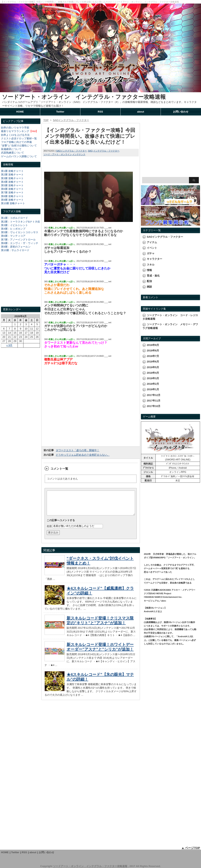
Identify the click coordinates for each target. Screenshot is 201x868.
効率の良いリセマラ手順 (15, 128)
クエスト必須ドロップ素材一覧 (19, 138)
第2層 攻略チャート (12, 175)
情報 (149, 270)
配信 (149, 281)
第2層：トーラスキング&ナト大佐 (20, 222)
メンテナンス (79, 154)
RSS (100, 112)
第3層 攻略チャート (12, 178)
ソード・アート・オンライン (58, 154)
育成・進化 (153, 276)
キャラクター (154, 259)
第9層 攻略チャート (12, 200)
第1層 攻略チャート (12, 171)
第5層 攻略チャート (12, 185)
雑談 (149, 287)
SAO (90, 151)
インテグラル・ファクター (106, 151)
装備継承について (11, 149)
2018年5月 (153, 367)
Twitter (60, 112)
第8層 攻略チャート (12, 196)
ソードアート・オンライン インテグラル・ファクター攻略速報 (84, 97)
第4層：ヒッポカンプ (13, 229)
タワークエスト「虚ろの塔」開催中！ (78, 450)
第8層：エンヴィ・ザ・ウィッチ (20, 243)
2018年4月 (153, 373)
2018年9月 (153, 345)
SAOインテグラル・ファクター (71, 151)
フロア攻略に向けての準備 (16, 142)
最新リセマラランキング (15, 131)
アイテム (152, 242)
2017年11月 (154, 401)
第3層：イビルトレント (14, 225)
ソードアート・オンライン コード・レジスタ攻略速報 (170, 317)
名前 (49, 531)
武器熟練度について (13, 153)
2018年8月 (153, 351)
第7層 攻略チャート (12, 192)
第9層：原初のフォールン (16, 247)
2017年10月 (154, 406)
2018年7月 (153, 356)
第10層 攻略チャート (13, 203)
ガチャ (151, 253)
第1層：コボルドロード (14, 218)
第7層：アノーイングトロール (18, 240)
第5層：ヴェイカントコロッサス (20, 232)
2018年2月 (153, 384)
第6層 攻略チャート (12, 189)
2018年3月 (153, 378)
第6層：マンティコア (13, 236)
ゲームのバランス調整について (19, 156)
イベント (152, 248)
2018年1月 (153, 389)
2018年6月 (153, 362)
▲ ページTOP (191, 848)
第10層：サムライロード (15, 250)
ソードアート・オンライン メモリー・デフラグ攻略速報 (170, 326)
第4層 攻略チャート (12, 182)
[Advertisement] (21, 283)
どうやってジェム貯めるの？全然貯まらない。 (83, 455)
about (141, 112)
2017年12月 (154, 395)
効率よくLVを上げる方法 (15, 135)
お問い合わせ (181, 112)
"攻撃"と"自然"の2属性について (19, 146)
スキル (151, 265)
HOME (20, 112)
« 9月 (9, 345)
